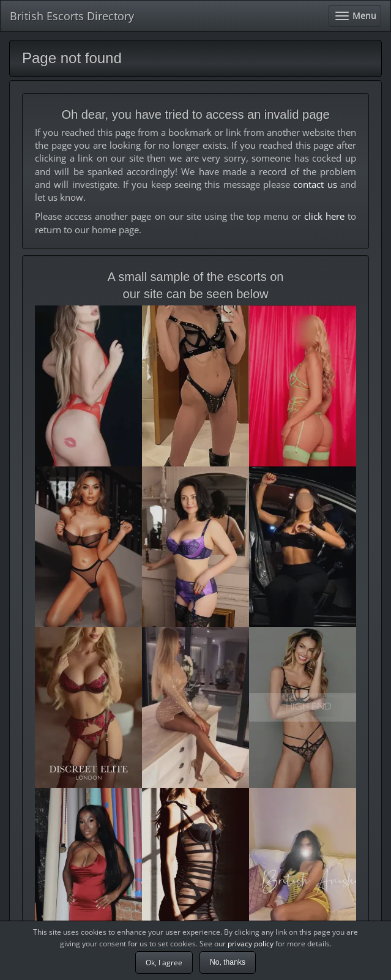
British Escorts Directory (72, 16)
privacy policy (251, 944)
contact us (315, 184)
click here (324, 216)
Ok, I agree (164, 963)
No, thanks (228, 962)
